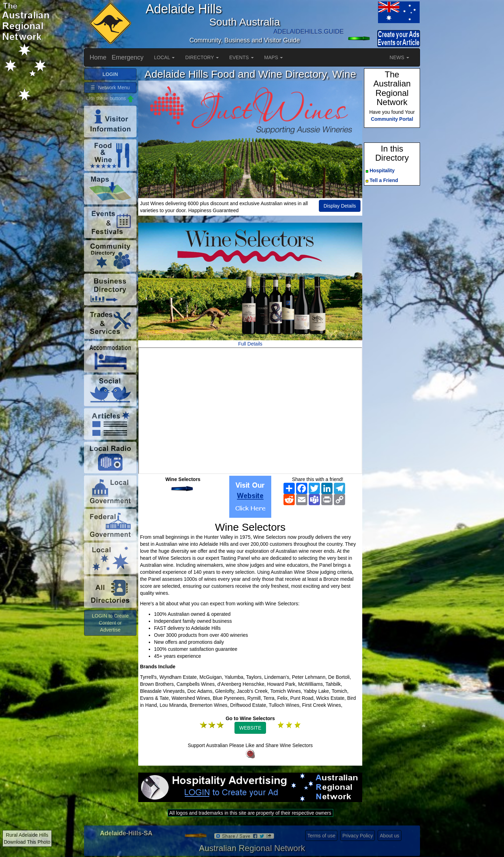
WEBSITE (250, 728)
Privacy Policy (358, 836)
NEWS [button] (399, 57)
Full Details (250, 344)
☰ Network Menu (110, 88)
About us (389, 836)
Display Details (340, 206)
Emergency (128, 57)
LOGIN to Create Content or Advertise (110, 623)
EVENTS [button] (241, 57)
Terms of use (321, 836)
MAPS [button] (274, 57)
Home (98, 57)
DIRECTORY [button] (202, 57)
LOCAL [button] (164, 57)
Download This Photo (27, 842)
